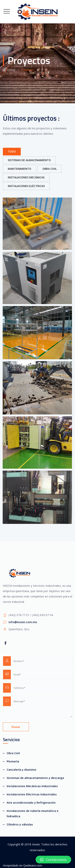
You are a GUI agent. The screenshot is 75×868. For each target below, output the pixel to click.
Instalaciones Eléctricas (26, 186)
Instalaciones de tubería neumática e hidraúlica (33, 813)
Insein (36, 844)
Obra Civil (50, 169)
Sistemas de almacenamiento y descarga (35, 778)
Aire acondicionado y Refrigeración (31, 802)
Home (9, 70)
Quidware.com (33, 865)
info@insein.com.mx (23, 622)
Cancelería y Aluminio (22, 770)
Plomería (13, 761)
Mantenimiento (20, 169)
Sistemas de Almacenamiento (29, 160)
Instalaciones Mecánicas (26, 177)
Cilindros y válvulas (20, 824)
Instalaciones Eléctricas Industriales (32, 794)
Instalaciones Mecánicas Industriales (32, 786)
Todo (12, 151)
